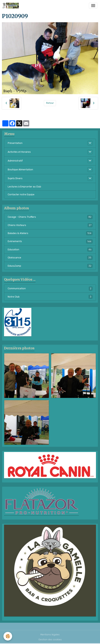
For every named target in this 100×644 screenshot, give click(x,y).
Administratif (15, 161)
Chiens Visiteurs (50, 225)
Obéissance (50, 258)
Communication (50, 289)
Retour (50, 103)
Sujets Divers (15, 178)
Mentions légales (50, 635)
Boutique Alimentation (20, 170)
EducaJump (50, 266)
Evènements (50, 241)
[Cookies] (8, 636)
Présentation (15, 143)
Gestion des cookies (50, 640)
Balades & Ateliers (50, 233)
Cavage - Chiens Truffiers (50, 217)
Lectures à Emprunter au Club (24, 187)
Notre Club (50, 297)
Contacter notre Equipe (21, 195)
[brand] (11, 6)
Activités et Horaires (19, 152)
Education (50, 250)
